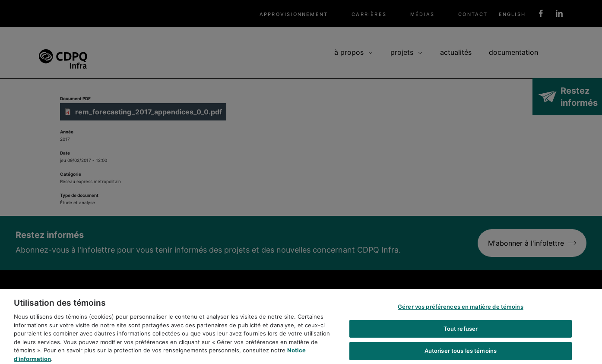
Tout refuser (461, 333)
